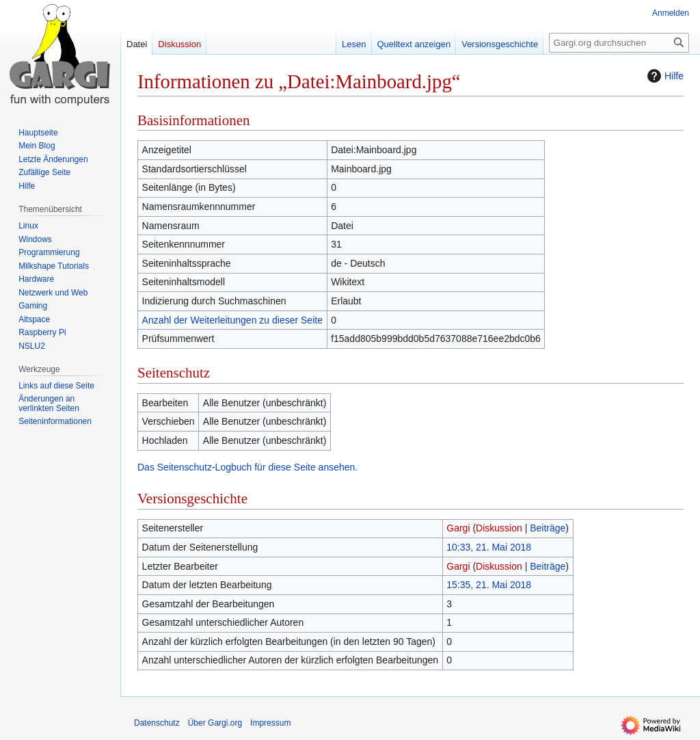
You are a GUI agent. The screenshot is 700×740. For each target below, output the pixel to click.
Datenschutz (157, 723)
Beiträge (548, 528)
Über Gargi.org (215, 723)
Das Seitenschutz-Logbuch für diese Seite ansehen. (247, 467)
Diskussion (499, 528)
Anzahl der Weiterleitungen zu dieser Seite (232, 320)
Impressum (270, 723)
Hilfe (664, 76)
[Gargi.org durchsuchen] (619, 43)
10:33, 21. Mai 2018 (489, 547)
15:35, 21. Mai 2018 (489, 585)
